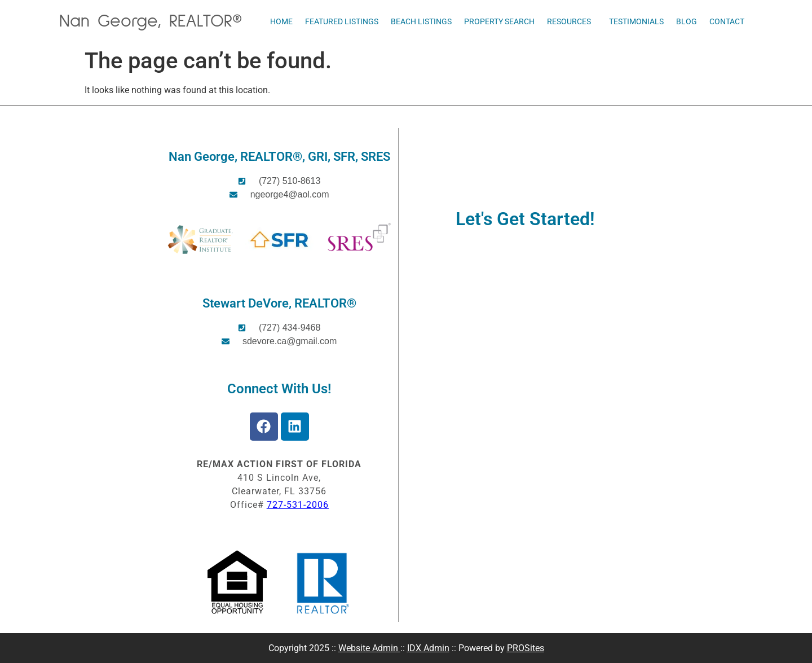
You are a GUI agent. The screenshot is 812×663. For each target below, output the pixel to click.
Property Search (499, 21)
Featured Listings (342, 21)
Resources (572, 21)
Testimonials (636, 21)
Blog (687, 21)
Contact (727, 21)
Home (281, 21)
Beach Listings (421, 21)
